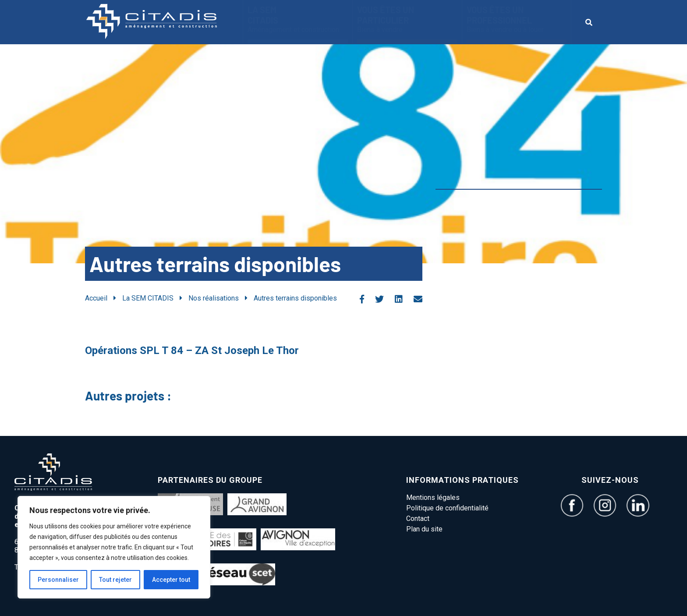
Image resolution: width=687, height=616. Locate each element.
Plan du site (424, 529)
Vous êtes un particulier (407, 19)
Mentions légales (433, 497)
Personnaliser (58, 580)
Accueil (96, 298)
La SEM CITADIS (298, 19)
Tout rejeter (115, 580)
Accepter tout (171, 580)
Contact (418, 519)
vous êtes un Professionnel (517, 19)
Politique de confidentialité (447, 508)
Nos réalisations (214, 298)
